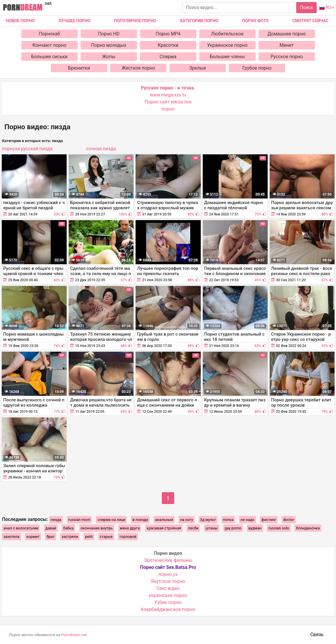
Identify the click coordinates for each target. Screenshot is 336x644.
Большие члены (227, 57)
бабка (68, 528)
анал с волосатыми (21, 528)
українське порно (168, 595)
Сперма (168, 57)
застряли (70, 537)
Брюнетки (79, 68)
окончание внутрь (97, 528)
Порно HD (109, 34)
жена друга (130, 528)
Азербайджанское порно (168, 609)
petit (89, 537)
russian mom (79, 520)
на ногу (186, 520)
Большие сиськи (49, 57)
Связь (317, 634)
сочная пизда (101, 149)
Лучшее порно (74, 21)
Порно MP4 (168, 34)
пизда (56, 520)
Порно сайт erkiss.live (168, 102)
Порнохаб (49, 34)
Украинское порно (227, 45)
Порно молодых (109, 45)
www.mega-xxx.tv (168, 95)
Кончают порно (49, 45)
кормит (33, 537)
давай (51, 528)
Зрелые (198, 68)
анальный (164, 520)
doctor (289, 520)
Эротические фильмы (168, 560)
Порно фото (255, 21)
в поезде (140, 520)
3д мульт (208, 520)
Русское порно (287, 57)
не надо (247, 520)
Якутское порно (168, 581)
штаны (211, 528)
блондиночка (308, 528)
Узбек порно (168, 602)
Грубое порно (257, 68)
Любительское (227, 34)
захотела (12, 537)
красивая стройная (164, 528)
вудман (255, 528)
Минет (287, 45)
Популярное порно (135, 21)
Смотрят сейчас (310, 21)
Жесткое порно (138, 68)
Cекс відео (168, 588)
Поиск (306, 7)
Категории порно (199, 21)
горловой (128, 537)
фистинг (269, 520)
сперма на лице (111, 520)
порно (168, 109)
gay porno (233, 528)
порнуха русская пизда (27, 149)
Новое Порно (20, 21)
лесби (193, 528)
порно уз (168, 574)
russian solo (279, 528)
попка (228, 520)
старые (106, 537)
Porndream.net (74, 635)
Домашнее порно (287, 34)
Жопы (109, 57)
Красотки (168, 45)
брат (51, 537)
